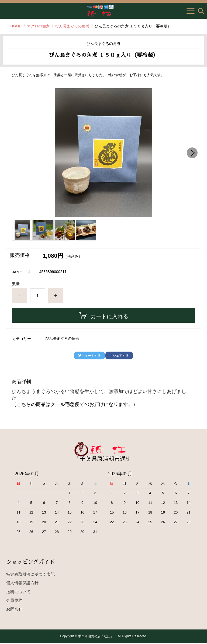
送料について (18, 592)
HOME (16, 26)
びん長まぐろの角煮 (73, 26)
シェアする (119, 356)
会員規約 (14, 601)
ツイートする (89, 356)
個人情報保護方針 (22, 584)
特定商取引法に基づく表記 (30, 575)
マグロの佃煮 (39, 26)
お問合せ (14, 610)
